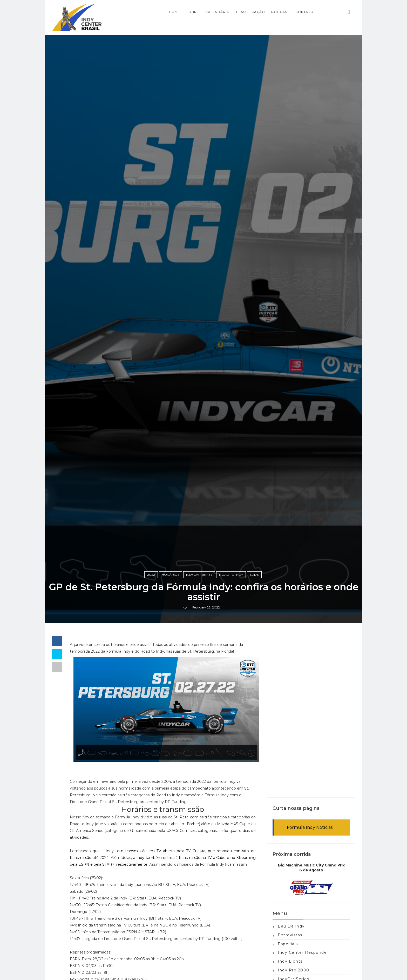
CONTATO (304, 12)
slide (254, 575)
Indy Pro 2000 (294, 970)
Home (175, 12)
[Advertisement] (311, 714)
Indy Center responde (302, 952)
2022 (151, 575)
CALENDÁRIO (218, 12)
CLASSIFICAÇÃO (250, 12)
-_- (185, 607)
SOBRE (193, 12)
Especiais (288, 944)
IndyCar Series (199, 575)
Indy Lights (290, 961)
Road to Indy (231, 575)
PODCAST (280, 12)
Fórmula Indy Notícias (310, 827)
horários (171, 575)
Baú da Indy (291, 926)
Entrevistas (290, 935)
